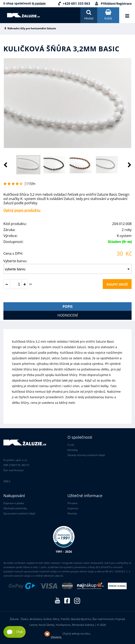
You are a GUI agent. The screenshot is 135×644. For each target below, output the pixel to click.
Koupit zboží (117, 284)
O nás (71, 445)
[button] (125, 165)
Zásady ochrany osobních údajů (86, 455)
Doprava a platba (14, 503)
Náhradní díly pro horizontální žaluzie (32, 29)
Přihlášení (108, 4)
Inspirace (73, 508)
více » (7, 481)
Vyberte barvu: (15, 261)
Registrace (124, 4)
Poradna (73, 503)
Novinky (72, 513)
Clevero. (56, 637)
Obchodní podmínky (15, 508)
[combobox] (67, 269)
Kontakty (73, 450)
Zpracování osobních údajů (19, 513)
